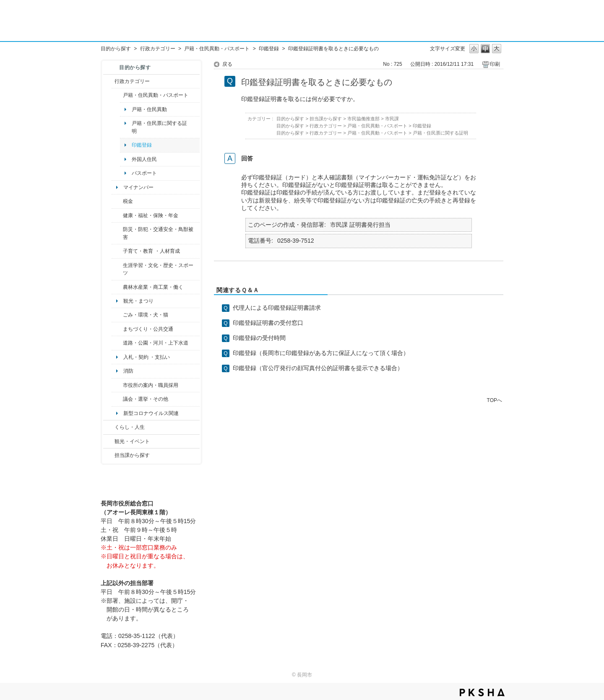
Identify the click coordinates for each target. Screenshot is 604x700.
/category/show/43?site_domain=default (117, 269)
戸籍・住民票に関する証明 (159, 127)
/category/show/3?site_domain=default (109, 81)
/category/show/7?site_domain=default (117, 95)
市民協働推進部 (363, 119)
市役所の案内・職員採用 (151, 385)
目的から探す (116, 49)
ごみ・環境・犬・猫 (146, 315)
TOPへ (495, 400)
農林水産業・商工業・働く (153, 287)
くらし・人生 (130, 427)
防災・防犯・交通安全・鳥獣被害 (158, 233)
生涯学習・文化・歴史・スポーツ (158, 269)
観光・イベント (132, 441)
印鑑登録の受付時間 (259, 338)
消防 (128, 371)
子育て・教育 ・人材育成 (151, 251)
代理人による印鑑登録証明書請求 (277, 308)
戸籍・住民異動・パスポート (217, 49)
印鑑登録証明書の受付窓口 (268, 323)
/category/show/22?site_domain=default (117, 315)
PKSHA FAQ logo (482, 692)
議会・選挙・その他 (146, 399)
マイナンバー (138, 187)
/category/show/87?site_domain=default (117, 343)
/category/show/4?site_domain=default (117, 215)
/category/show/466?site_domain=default (117, 399)
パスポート (144, 173)
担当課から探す (132, 455)
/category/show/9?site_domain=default (109, 455)
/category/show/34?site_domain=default (117, 287)
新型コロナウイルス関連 (151, 413)
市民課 (392, 119)
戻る (227, 64)
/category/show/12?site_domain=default (109, 427)
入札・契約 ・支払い (147, 357)
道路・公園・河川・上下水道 (156, 343)
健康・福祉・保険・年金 (151, 215)
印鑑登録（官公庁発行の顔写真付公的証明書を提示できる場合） (318, 368)
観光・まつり (138, 301)
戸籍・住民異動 (149, 109)
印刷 (495, 64)
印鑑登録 (269, 49)
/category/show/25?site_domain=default (117, 233)
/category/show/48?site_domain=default (117, 251)
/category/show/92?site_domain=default (117, 201)
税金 (128, 201)
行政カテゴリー (158, 49)
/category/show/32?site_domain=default (117, 385)
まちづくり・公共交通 (148, 329)
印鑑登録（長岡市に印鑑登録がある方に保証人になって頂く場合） (321, 353)
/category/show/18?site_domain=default (109, 441)
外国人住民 (144, 159)
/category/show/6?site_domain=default (117, 329)
